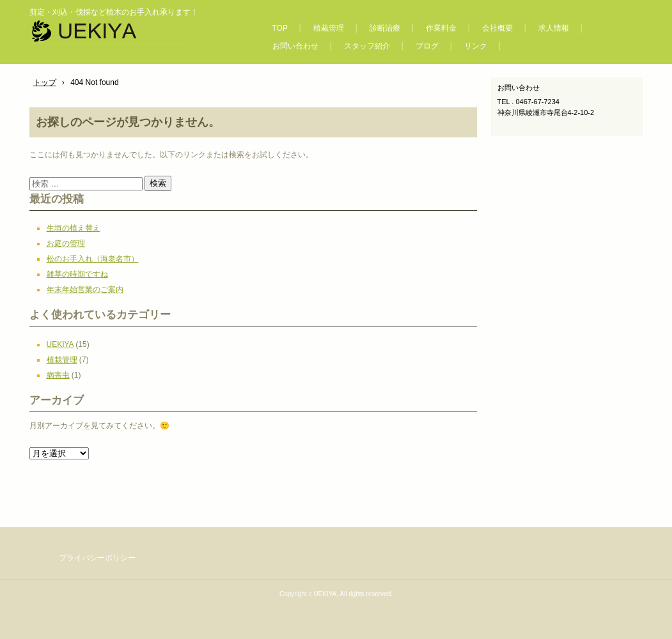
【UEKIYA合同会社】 (137, 35)
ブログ (427, 46)
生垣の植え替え (74, 228)
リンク (476, 46)
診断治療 (385, 28)
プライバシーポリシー (97, 558)
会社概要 (497, 28)
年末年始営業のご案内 (85, 289)
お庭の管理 (66, 243)
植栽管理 (329, 28)
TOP (280, 28)
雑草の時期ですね (77, 274)
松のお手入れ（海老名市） (93, 259)
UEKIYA (60, 344)
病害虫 (58, 375)
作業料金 (441, 28)
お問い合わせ (295, 46)
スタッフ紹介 (367, 46)
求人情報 (554, 28)
